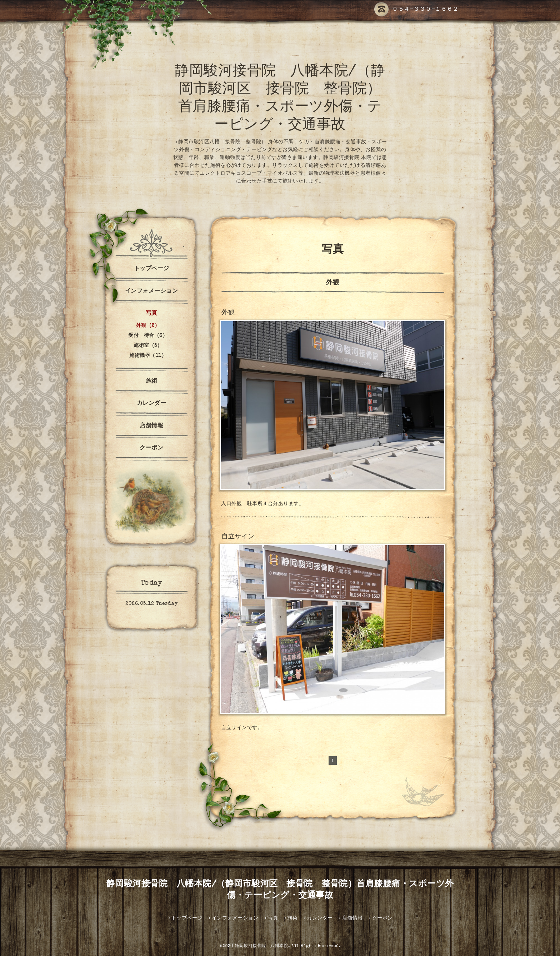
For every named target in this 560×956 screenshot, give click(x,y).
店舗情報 (151, 426)
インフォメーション (152, 292)
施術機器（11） (148, 356)
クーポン (151, 448)
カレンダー (152, 404)
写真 (152, 314)
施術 (152, 382)
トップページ (152, 269)
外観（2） (148, 326)
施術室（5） (148, 346)
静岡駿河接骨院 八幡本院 (261, 946)
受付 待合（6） (148, 336)
